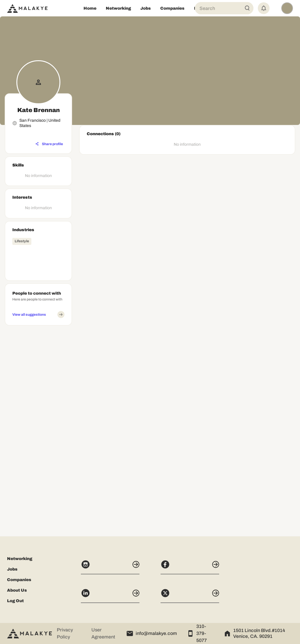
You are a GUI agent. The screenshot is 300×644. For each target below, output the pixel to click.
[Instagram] (110, 567)
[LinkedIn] (110, 596)
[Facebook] (190, 567)
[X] (190, 596)
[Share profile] (49, 144)
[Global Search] (247, 8)
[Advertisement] (38, 416)
